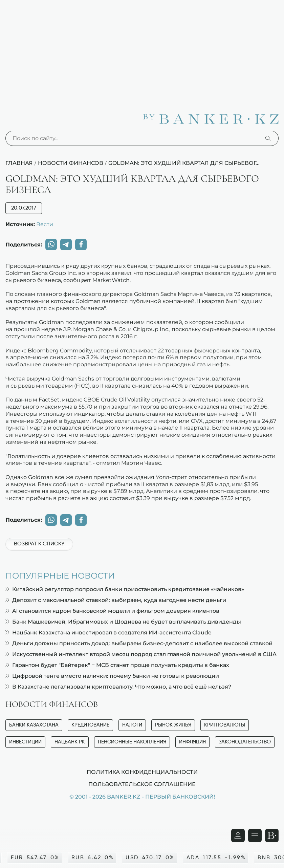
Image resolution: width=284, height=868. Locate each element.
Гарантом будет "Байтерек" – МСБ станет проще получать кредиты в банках (117, 665)
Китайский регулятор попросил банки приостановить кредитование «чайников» (125, 589)
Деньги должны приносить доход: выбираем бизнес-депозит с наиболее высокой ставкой (139, 643)
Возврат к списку (39, 544)
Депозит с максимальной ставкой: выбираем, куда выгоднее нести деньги (116, 600)
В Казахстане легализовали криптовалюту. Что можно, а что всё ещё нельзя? (118, 687)
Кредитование (90, 725)
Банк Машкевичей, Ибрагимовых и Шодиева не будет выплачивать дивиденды (123, 622)
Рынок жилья (173, 725)
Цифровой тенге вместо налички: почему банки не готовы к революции (112, 676)
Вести (45, 224)
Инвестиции (25, 742)
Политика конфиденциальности (142, 772)
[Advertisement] (142, 51)
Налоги (132, 725)
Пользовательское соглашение (142, 784)
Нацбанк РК (70, 742)
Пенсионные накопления (132, 742)
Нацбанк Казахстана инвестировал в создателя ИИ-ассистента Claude (108, 633)
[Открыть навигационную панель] (255, 836)
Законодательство (245, 742)
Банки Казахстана (34, 725)
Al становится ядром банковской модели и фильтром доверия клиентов (112, 611)
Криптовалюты (225, 725)
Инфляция (192, 742)
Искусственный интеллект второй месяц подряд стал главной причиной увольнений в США (141, 654)
